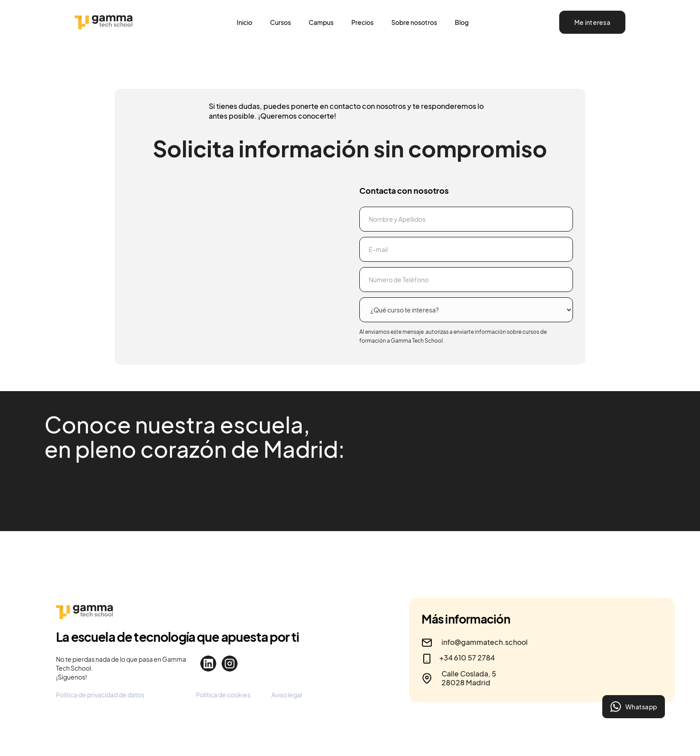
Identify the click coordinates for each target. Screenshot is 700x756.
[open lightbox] (248, 500)
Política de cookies (223, 695)
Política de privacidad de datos (100, 695)
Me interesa (592, 22)
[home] (135, 22)
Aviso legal (287, 695)
